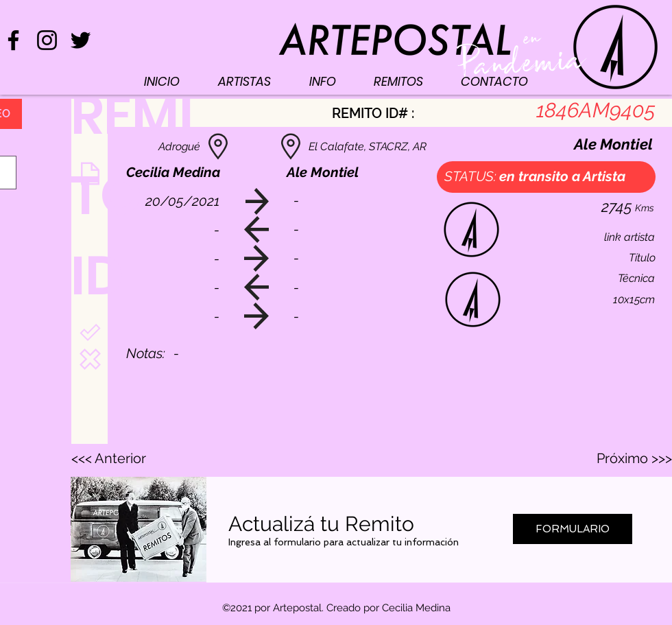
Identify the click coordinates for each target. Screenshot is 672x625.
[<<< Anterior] (117, 458)
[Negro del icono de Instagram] (47, 40)
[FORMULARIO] (573, 529)
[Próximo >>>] (634, 458)
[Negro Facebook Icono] (13, 40)
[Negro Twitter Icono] (81, 40)
